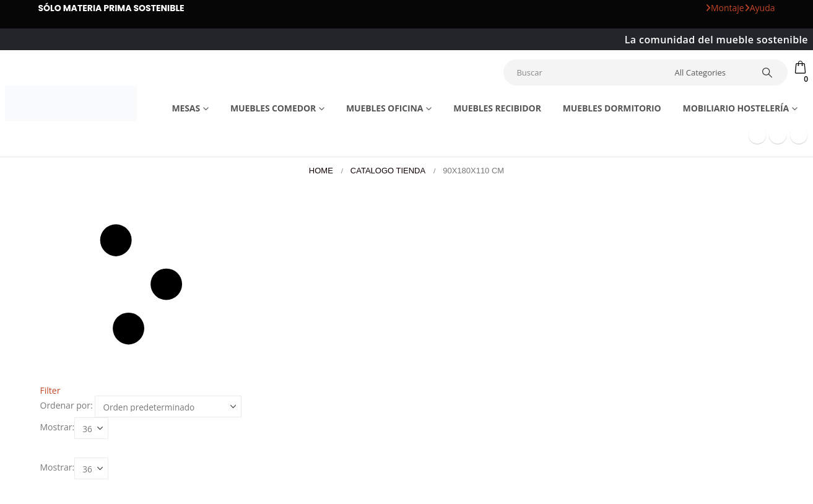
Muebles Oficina (385, 108)
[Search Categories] (710, 72)
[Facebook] (757, 135)
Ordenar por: (67, 406)
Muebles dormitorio (612, 108)
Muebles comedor (273, 108)
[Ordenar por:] (168, 406)
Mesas (186, 108)
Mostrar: (58, 427)
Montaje (725, 8)
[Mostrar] (91, 428)
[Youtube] (778, 135)
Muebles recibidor (497, 108)
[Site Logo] (71, 103)
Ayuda (760, 8)
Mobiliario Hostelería (736, 108)
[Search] (768, 72)
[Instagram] (799, 135)
